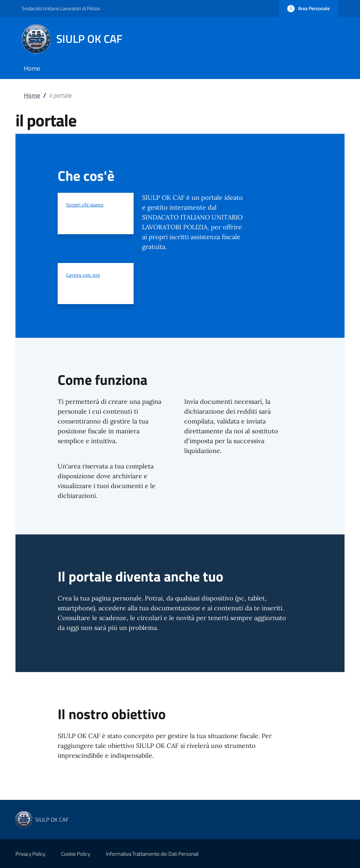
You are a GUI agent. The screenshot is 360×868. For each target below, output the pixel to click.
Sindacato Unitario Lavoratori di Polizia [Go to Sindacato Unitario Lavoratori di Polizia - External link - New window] (61, 8)
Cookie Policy (76, 854)
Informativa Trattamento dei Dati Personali (152, 854)
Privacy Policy (30, 854)
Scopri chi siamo (85, 205)
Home (32, 95)
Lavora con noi (83, 275)
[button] (308, 8)
